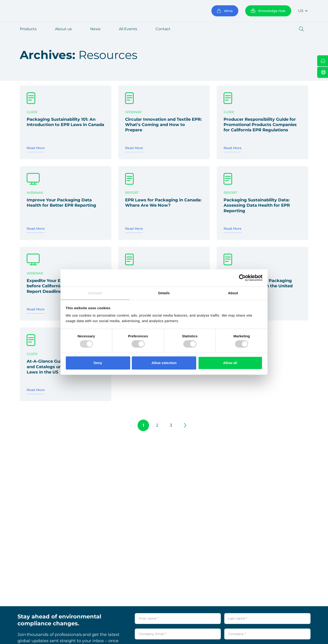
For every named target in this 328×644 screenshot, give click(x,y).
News (95, 29)
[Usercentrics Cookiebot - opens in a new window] (242, 278)
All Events (128, 29)
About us (63, 29)
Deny (98, 363)
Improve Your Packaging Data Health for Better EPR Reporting (61, 203)
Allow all (230, 363)
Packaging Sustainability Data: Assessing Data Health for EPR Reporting (257, 205)
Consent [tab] (95, 293)
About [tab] (233, 293)
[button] (301, 29)
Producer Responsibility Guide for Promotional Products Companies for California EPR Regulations (260, 125)
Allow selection (164, 363)
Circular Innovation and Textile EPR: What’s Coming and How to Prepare (163, 125)
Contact (163, 29)
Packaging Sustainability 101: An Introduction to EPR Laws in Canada (65, 122)
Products (28, 29)
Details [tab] (164, 293)
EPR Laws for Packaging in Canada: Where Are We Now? (163, 203)
